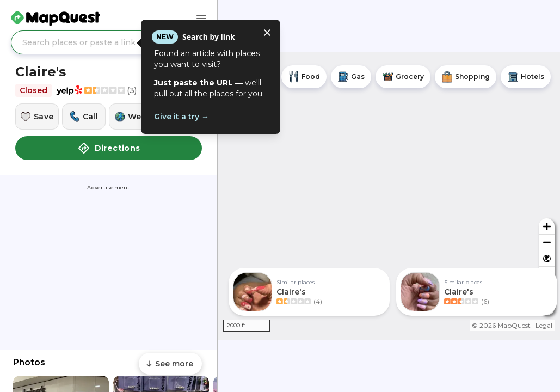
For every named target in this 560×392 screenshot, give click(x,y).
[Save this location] (37, 117)
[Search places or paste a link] (109, 42)
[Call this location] (84, 117)
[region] (389, 196)
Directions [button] (109, 148)
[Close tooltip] (267, 33)
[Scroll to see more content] (170, 364)
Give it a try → (181, 117)
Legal (544, 325)
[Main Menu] (201, 19)
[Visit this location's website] (131, 117)
